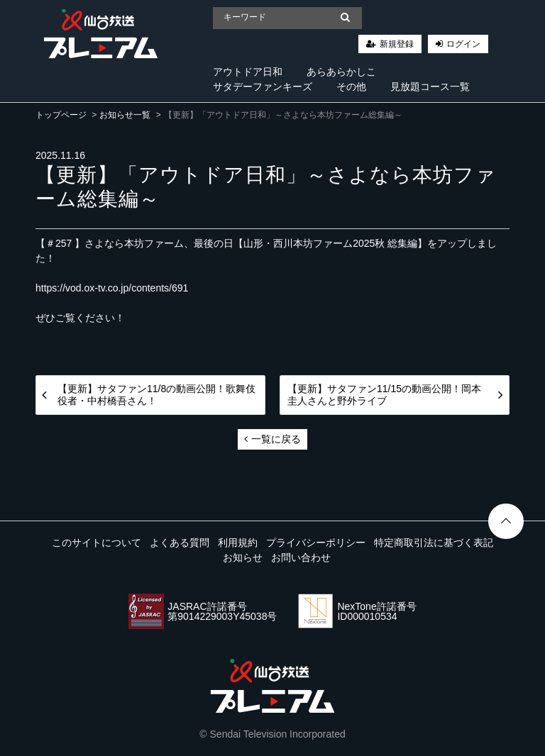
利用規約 (238, 543)
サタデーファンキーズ (263, 87)
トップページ (61, 115)
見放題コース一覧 (430, 87)
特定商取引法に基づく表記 (434, 543)
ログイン (463, 44)
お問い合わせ (301, 557)
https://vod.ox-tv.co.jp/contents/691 (112, 288)
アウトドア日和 (248, 72)
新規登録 (397, 44)
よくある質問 (180, 543)
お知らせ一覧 (125, 115)
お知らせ (243, 557)
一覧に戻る (272, 439)
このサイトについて (97, 543)
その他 (351, 87)
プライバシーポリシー (316, 543)
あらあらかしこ (341, 72)
